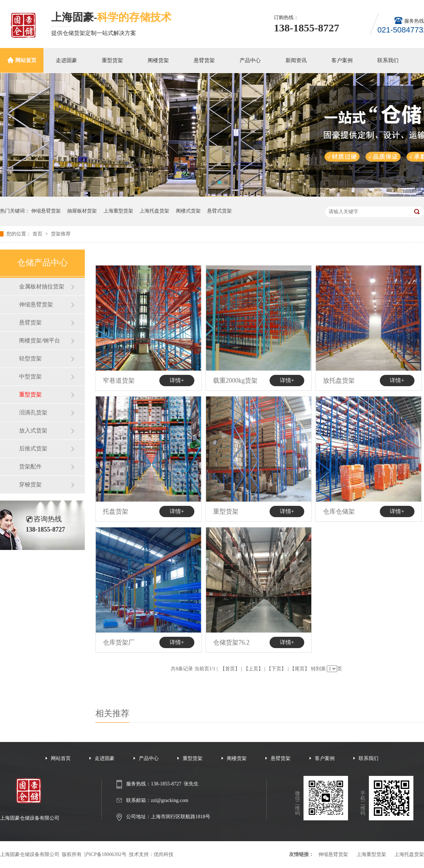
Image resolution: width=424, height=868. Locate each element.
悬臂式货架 (219, 211)
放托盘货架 (339, 381)
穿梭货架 (30, 484)
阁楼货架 (158, 60)
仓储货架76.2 (231, 642)
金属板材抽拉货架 (42, 286)
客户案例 (342, 60)
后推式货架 (33, 448)
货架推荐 (61, 234)
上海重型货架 (118, 211)
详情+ (177, 380)
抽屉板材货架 (82, 211)
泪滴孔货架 (33, 412)
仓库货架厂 (119, 642)
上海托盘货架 (154, 211)
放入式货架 (33, 430)
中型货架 (30, 376)
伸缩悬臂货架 (46, 211)
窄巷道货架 (119, 381)
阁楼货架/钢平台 (40, 340)
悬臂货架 (204, 60)
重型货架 (112, 60)
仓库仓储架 (339, 511)
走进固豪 (66, 60)
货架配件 (30, 466)
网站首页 (26, 60)
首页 (38, 234)
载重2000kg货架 (235, 381)
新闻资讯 (296, 60)
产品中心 (250, 60)
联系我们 (388, 60)
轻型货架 (30, 358)
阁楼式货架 (188, 211)
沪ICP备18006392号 (105, 854)
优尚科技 (164, 854)
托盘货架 (116, 511)
